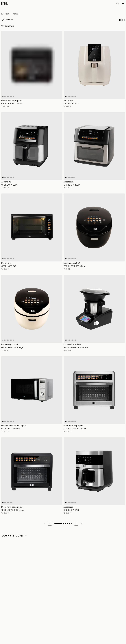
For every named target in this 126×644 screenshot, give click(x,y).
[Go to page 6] (71, 524)
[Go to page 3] (66, 524)
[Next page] (81, 524)
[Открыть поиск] (118, 3)
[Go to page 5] (69, 524)
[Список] (124, 20)
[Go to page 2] (64, 524)
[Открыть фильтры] (7, 20)
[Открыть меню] (123, 3)
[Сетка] (120, 20)
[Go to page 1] (58, 524)
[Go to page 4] (67, 524)
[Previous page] (45, 524)
